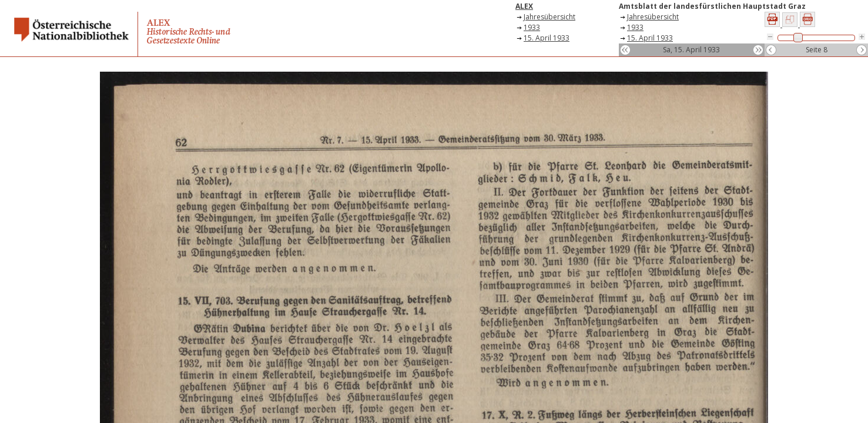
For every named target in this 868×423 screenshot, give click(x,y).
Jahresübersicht (549, 17)
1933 (532, 27)
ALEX (524, 6)
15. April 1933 (547, 38)
